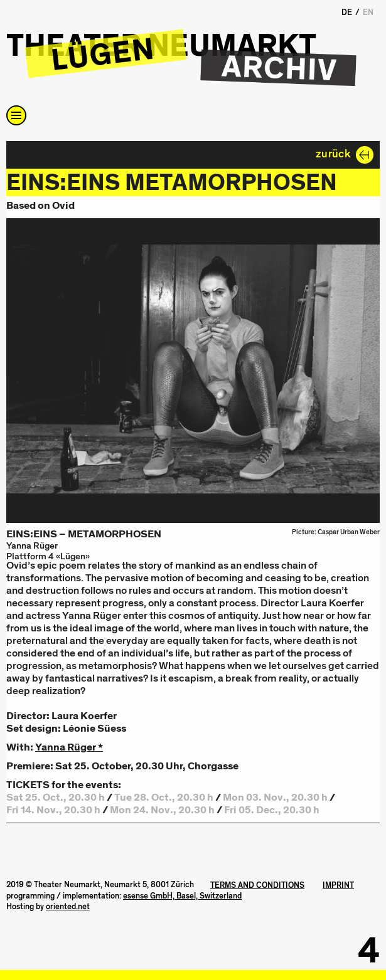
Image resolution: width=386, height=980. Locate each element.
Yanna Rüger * (69, 747)
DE (347, 13)
